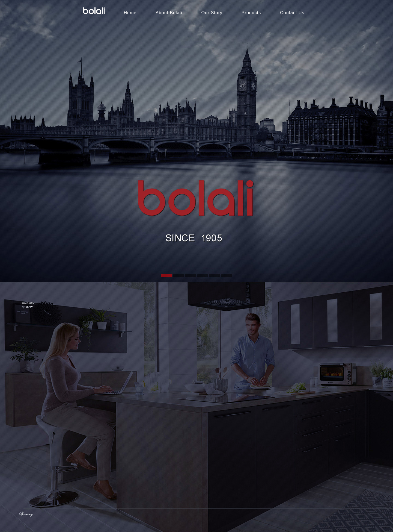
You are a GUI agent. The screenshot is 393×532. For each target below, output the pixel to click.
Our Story (212, 13)
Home (130, 13)
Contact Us (292, 13)
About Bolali (169, 13)
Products (251, 13)
